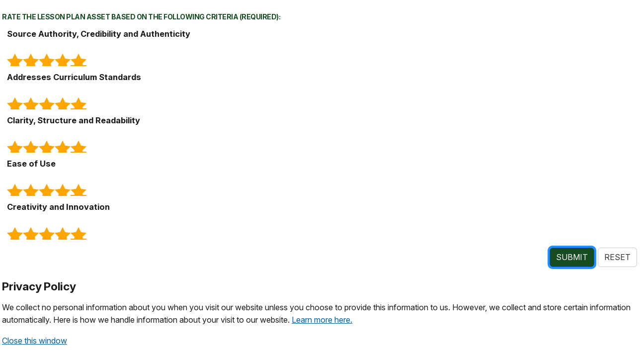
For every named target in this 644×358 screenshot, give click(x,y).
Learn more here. (322, 320)
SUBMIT (572, 257)
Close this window (35, 341)
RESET (617, 257)
